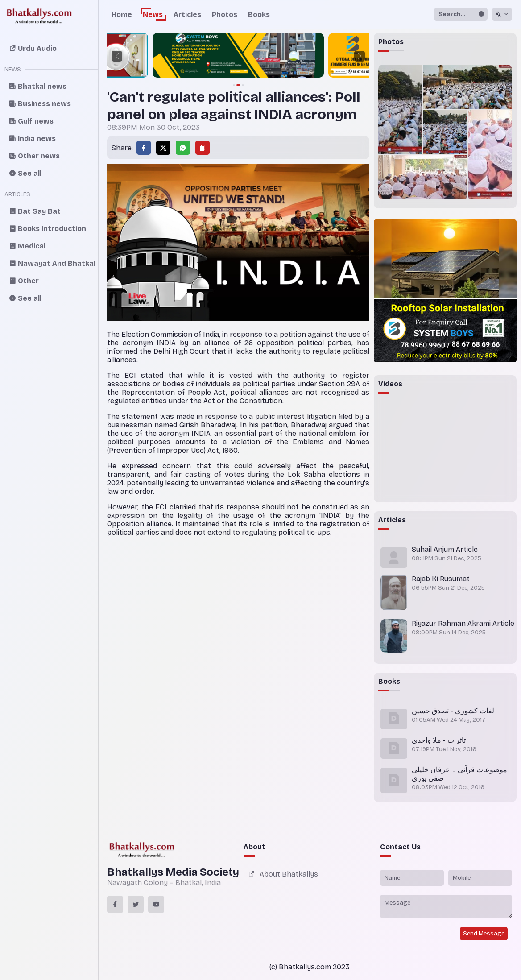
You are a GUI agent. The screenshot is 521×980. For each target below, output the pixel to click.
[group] (238, 56)
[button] (117, 56)
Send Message (484, 934)
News (153, 14)
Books (259, 14)
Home (122, 14)
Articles (187, 14)
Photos (225, 14)
